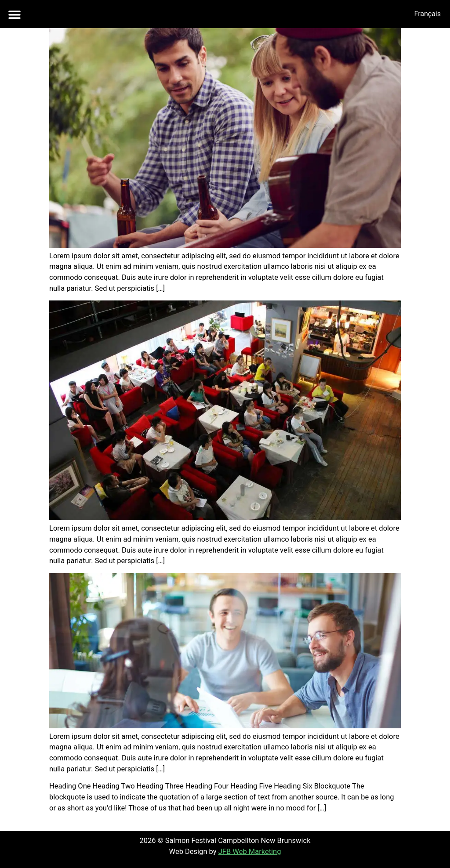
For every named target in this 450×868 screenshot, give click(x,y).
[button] (14, 14)
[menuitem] (427, 14)
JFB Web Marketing (250, 852)
